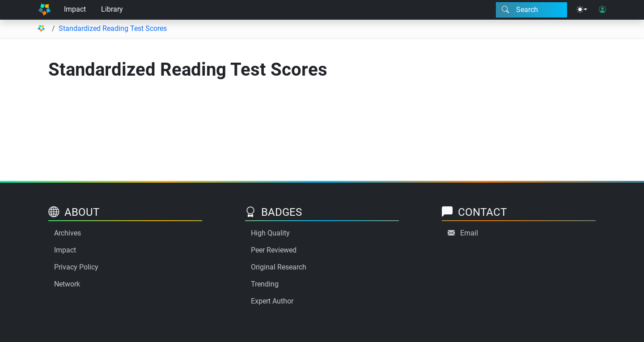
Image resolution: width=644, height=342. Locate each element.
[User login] (602, 10)
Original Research (279, 267)
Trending (265, 284)
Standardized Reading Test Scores (113, 28)
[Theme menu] (582, 10)
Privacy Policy (76, 267)
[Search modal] (532, 10)
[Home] (44, 10)
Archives (68, 233)
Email (469, 233)
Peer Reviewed (274, 250)
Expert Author (272, 301)
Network (67, 284)
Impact (75, 9)
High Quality (270, 233)
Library (112, 9)
